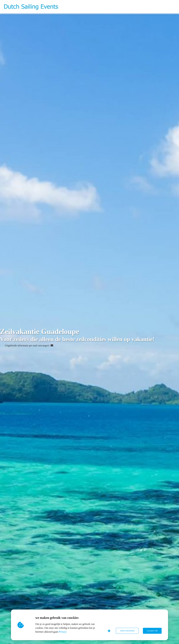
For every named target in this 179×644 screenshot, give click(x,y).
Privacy (63, 632)
